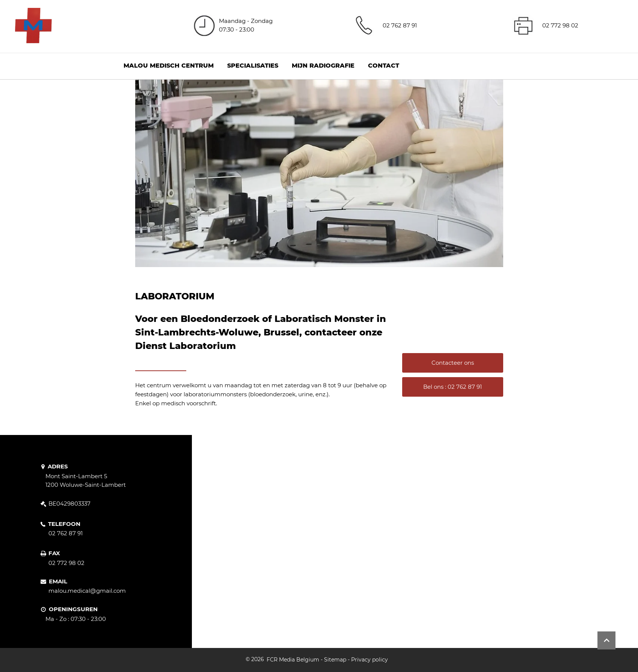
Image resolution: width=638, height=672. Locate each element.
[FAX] (51, 554)
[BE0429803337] (70, 504)
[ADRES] (60, 467)
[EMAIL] (58, 581)
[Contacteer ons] (453, 363)
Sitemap (335, 660)
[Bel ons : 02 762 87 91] (453, 387)
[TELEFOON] (63, 524)
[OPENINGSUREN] (79, 610)
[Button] (606, 640)
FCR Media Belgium (293, 660)
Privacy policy (370, 660)
